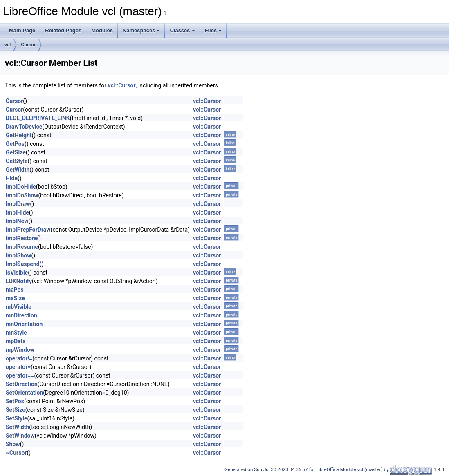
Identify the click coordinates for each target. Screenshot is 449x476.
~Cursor (16, 453)
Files (213, 30)
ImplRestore (21, 238)
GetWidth (18, 170)
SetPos (15, 401)
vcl (8, 45)
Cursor (28, 45)
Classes (182, 30)
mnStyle (16, 333)
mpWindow (20, 350)
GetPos (15, 144)
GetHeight (19, 135)
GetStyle (17, 161)
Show (13, 444)
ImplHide (17, 212)
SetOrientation (24, 393)
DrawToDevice (24, 127)
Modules (102, 30)
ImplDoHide (21, 187)
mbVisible (19, 307)
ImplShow (18, 255)
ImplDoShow (22, 195)
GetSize (16, 152)
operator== (20, 375)
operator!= (19, 358)
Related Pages (63, 30)
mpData (16, 341)
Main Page (22, 30)
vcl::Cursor (121, 85)
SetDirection (22, 384)
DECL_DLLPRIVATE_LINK (38, 118)
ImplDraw (18, 204)
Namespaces (141, 30)
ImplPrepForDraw (28, 230)
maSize (15, 298)
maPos (15, 290)
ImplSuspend (23, 264)
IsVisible (17, 273)
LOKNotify (19, 281)
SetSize (16, 410)
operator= (18, 367)
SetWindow (20, 436)
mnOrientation (24, 324)
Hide (12, 178)
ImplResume (22, 247)
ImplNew (17, 221)
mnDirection (21, 315)
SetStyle (17, 418)
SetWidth (17, 427)
